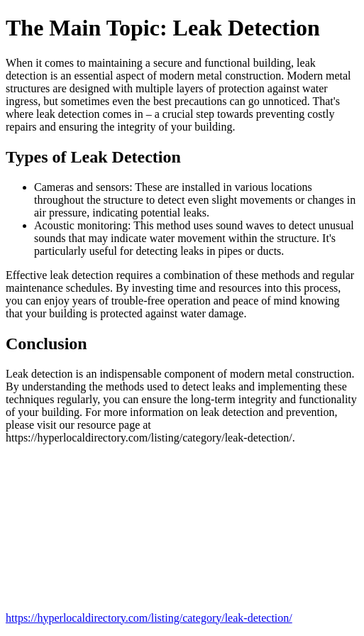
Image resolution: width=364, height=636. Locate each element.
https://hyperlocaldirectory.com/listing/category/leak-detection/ (149, 618)
